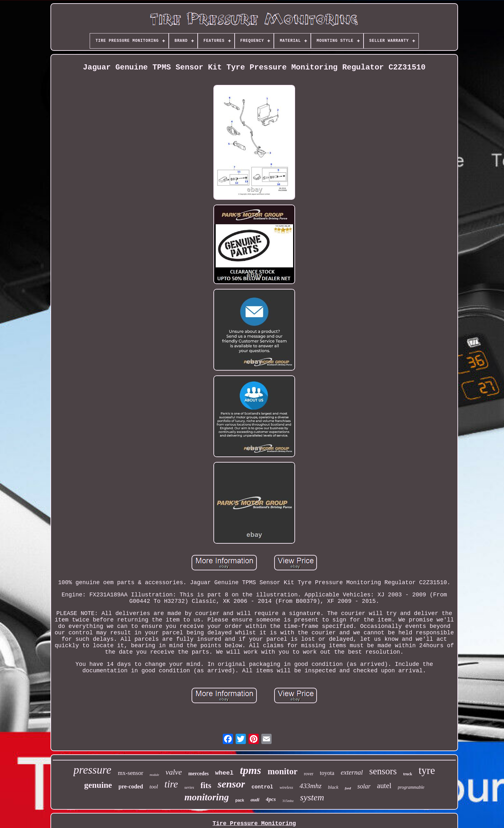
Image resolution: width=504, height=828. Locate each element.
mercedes (199, 773)
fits (206, 785)
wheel (224, 773)
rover (309, 774)
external (352, 772)
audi (255, 800)
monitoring (207, 797)
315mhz (288, 801)
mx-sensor (130, 773)
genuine (98, 785)
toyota (327, 773)
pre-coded (131, 787)
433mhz (310, 786)
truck (408, 774)
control (262, 787)
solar (364, 786)
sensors (383, 771)
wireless (286, 787)
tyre (427, 770)
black (333, 787)
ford (348, 788)
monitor (282, 771)
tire (171, 784)
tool (154, 787)
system (312, 797)
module (154, 775)
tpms (250, 770)
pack (240, 800)
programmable (411, 787)
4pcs (271, 799)
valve (174, 772)
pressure (92, 770)
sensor (231, 784)
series (189, 787)
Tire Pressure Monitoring (254, 823)
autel (384, 786)
